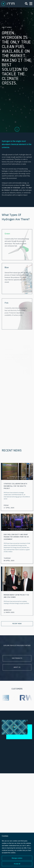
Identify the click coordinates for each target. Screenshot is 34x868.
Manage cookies (17, 858)
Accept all (17, 864)
